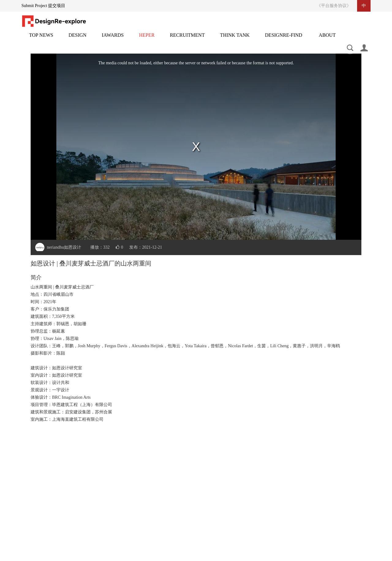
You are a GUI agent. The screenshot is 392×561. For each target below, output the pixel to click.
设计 (78, 39)
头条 (41, 39)
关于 (327, 39)
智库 (235, 39)
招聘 (187, 39)
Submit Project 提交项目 (43, 6)
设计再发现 (284, 39)
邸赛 (113, 39)
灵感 (147, 39)
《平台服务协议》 (334, 6)
